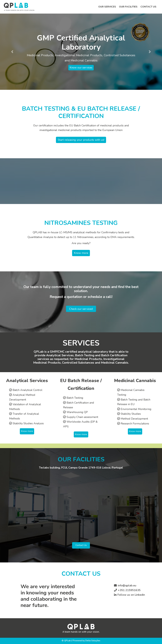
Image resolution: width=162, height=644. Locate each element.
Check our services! (81, 309)
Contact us (148, 7)
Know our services (81, 68)
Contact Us (81, 545)
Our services (107, 7)
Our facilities (128, 7)
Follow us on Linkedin (131, 595)
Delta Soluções (93, 641)
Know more (81, 253)
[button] (12, 52)
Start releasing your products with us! (81, 140)
